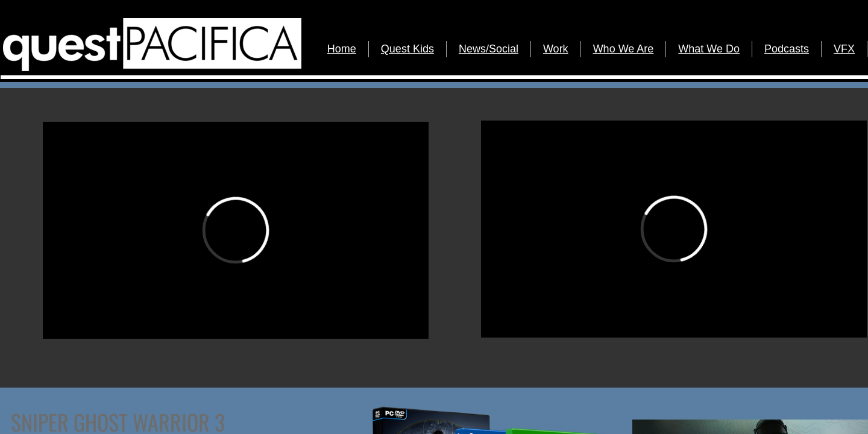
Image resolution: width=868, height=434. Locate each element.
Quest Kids (407, 49)
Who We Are (624, 49)
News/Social (489, 49)
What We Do (709, 49)
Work (556, 49)
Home (342, 49)
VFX (844, 49)
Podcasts (787, 49)
